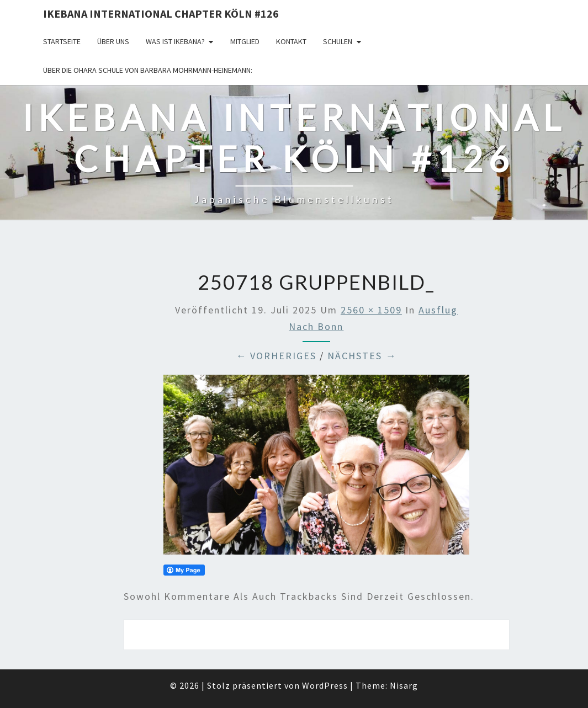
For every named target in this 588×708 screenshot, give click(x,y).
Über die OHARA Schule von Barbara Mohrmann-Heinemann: (148, 70)
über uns (113, 41)
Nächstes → (362, 356)
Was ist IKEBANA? (175, 41)
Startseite (62, 41)
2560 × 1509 (371, 310)
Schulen (338, 41)
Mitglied (245, 41)
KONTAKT (291, 41)
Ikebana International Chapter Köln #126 (161, 14)
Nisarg (404, 685)
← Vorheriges (276, 356)
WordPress (325, 685)
